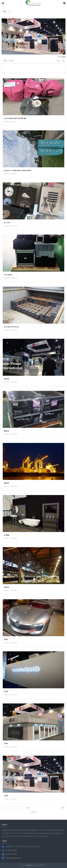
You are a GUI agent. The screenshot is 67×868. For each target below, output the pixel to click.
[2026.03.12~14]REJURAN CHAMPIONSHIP (18, 170)
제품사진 (6, 431)
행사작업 (6, 379)
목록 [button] (63, 808)
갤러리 (5, 11)
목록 (63, 61)
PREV (5, 61)
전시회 (6, 691)
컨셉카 (6, 639)
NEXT (11, 61)
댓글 (58, 61)
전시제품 (6, 535)
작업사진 (6, 587)
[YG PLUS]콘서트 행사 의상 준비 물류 (15, 118)
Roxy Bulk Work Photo (11, 327)
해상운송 (6, 483)
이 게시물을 (61, 57)
